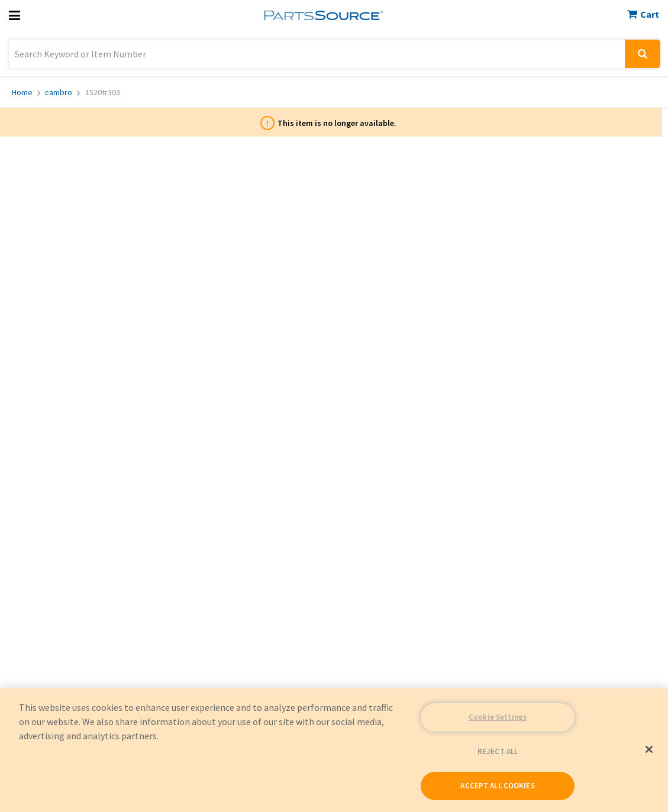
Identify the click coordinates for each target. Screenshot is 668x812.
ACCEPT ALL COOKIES (497, 786)
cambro (62, 92)
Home (26, 92)
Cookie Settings (498, 717)
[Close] (649, 749)
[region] (334, 750)
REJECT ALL (498, 751)
